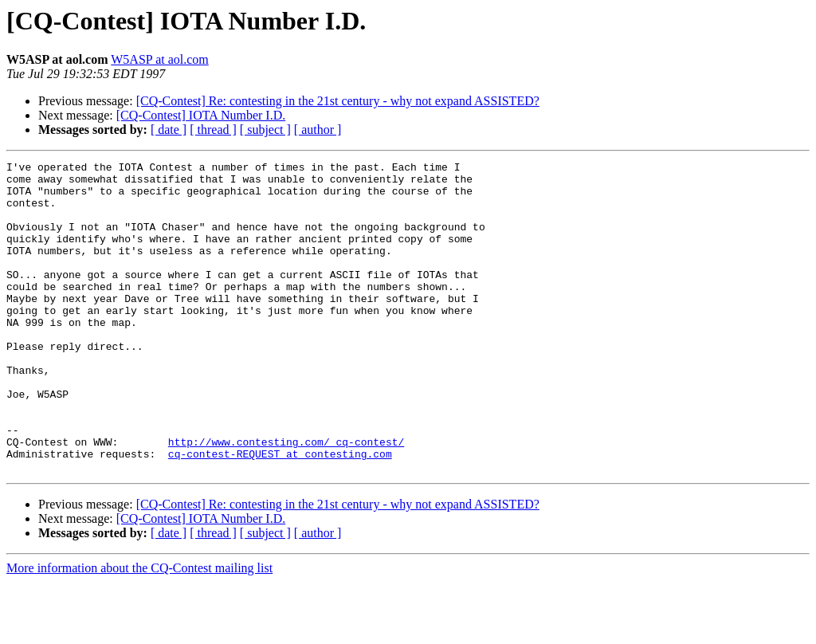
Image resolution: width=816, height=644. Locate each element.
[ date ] (169, 130)
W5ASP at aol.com (160, 59)
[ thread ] (213, 130)
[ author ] (318, 130)
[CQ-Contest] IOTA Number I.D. (201, 115)
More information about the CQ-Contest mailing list (139, 630)
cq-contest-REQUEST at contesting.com (280, 513)
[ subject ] (265, 130)
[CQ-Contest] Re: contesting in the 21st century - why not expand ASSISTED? (338, 101)
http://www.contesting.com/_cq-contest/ (286, 499)
